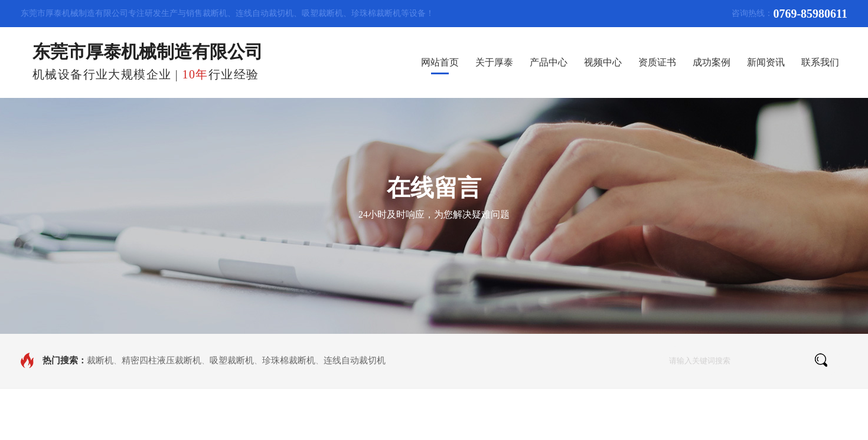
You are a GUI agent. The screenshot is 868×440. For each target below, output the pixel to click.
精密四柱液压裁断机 (161, 360)
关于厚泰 (494, 62)
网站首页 (440, 62)
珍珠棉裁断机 (289, 360)
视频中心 (603, 62)
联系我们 (820, 62)
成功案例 (712, 62)
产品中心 (549, 62)
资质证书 (657, 62)
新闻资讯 (766, 62)
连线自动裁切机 (355, 360)
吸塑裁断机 (232, 360)
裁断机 (100, 360)
